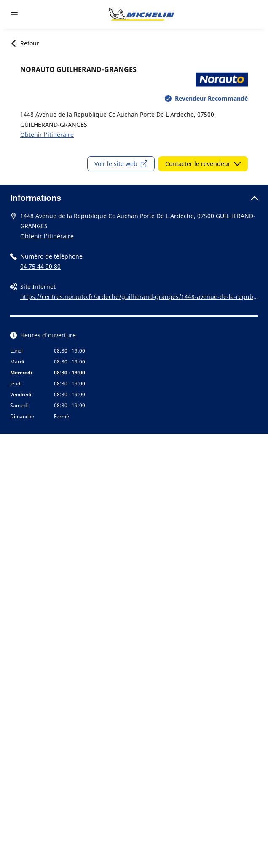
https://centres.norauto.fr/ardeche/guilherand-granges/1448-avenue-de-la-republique (138, 297)
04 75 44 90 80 (40, 266)
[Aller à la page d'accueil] (142, 14)
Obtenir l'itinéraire (47, 135)
